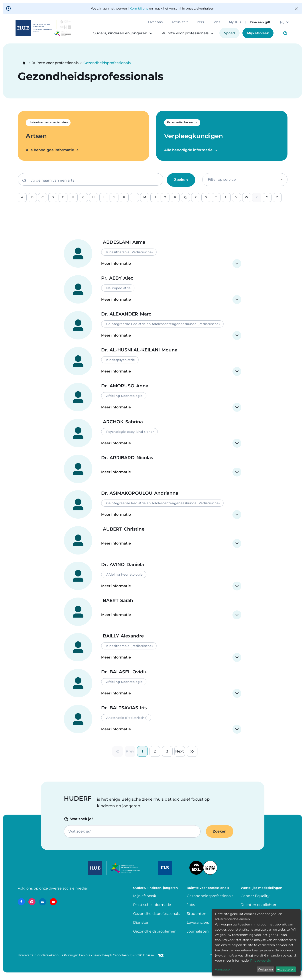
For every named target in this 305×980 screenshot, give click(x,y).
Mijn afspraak (256, 35)
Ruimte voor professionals (55, 63)
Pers (198, 24)
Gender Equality (255, 901)
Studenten (197, 919)
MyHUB (233, 24)
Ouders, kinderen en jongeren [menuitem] (118, 35)
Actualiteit (178, 24)
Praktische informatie (152, 910)
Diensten (141, 928)
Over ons (153, 24)
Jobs (214, 24)
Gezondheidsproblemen (155, 936)
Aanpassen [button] (223, 969)
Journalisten (198, 936)
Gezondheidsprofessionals (156, 919)
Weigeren (265, 969)
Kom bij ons (139, 8)
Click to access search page (283, 35)
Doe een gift (258, 24)
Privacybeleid (261, 960)
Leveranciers (198, 928)
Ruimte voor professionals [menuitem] (183, 35)
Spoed (227, 35)
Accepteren (286, 969)
